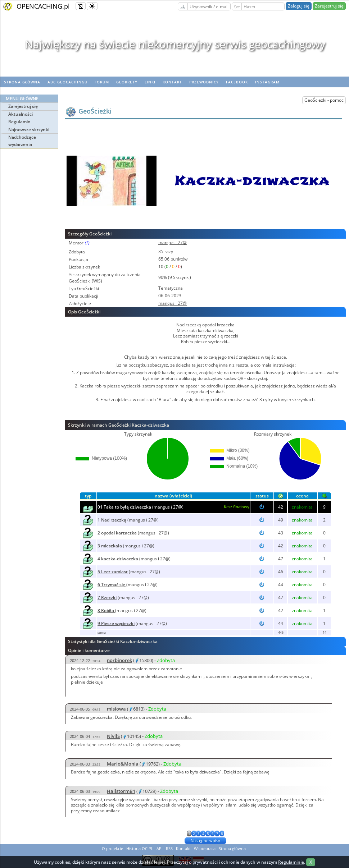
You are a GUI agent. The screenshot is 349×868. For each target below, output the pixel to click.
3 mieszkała (110, 546)
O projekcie (112, 848)
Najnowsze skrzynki (29, 130)
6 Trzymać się (112, 585)
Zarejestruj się (329, 6)
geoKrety (127, 82)
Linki (150, 82)
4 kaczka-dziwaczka (118, 559)
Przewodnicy (204, 82)
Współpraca (205, 848)
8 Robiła (106, 610)
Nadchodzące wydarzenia (22, 141)
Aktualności (21, 114)
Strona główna (22, 82)
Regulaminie (291, 862)
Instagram (267, 82)
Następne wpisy (205, 841)
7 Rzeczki (107, 598)
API (160, 848)
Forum (102, 82)
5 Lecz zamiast (113, 572)
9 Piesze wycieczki (116, 623)
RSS (169, 848)
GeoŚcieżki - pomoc (324, 100)
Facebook (237, 82)
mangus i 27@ (173, 242)
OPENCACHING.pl (43, 6)
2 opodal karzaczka (117, 533)
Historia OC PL (140, 848)
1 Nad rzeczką (112, 520)
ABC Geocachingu (67, 82)
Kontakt (172, 82)
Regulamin (19, 122)
